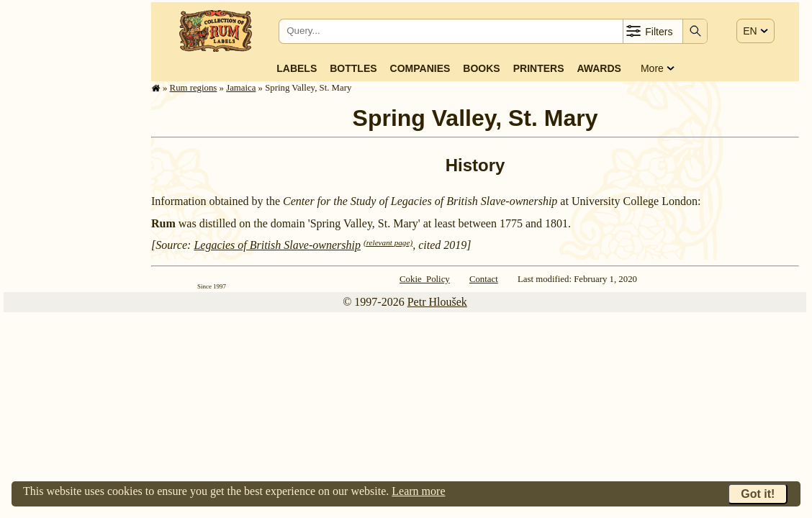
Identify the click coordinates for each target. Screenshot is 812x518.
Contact (484, 279)
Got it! (758, 494)
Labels (297, 68)
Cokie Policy (425, 279)
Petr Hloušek (437, 302)
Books (481, 68)
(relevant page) (388, 242)
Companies (420, 68)
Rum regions (194, 88)
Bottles (353, 68)
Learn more (418, 491)
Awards (599, 68)
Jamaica (241, 88)
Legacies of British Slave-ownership (277, 245)
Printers (539, 68)
